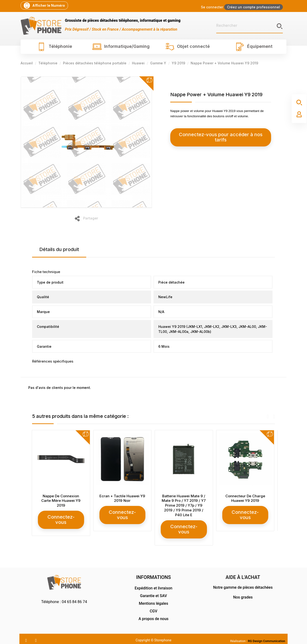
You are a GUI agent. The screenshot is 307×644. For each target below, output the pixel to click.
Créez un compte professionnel (253, 7)
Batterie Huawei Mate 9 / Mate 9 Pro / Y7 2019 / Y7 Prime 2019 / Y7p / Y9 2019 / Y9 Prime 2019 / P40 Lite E (184, 505)
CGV (153, 605)
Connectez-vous (61, 517)
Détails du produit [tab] (59, 249)
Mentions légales (153, 598)
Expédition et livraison (153, 582)
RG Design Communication (267, 635)
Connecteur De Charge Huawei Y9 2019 (246, 498)
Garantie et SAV (153, 590)
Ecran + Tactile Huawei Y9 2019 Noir (123, 498)
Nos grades (243, 591)
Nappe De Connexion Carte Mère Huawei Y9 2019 (61, 501)
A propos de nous (153, 613)
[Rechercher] (250, 26)
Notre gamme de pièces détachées (243, 582)
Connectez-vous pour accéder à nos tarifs (214, 135)
